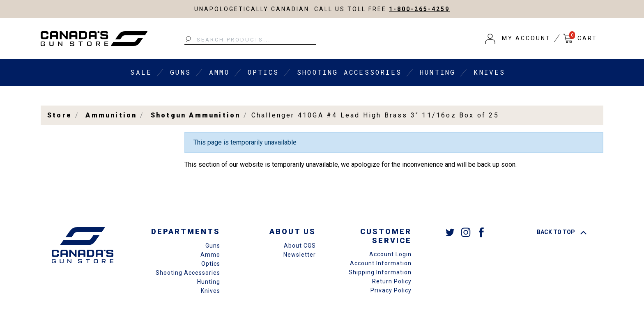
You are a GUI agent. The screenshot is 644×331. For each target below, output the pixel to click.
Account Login (390, 254)
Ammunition (111, 115)
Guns (181, 72)
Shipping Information (380, 272)
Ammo (219, 72)
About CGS (300, 246)
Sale (141, 72)
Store (60, 115)
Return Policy (392, 281)
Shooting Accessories (349, 72)
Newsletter (300, 255)
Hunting (438, 72)
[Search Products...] (250, 40)
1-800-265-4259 (419, 9)
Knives (489, 72)
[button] (518, 39)
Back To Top (562, 232)
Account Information (381, 263)
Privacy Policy (391, 290)
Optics (263, 72)
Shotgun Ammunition (196, 115)
